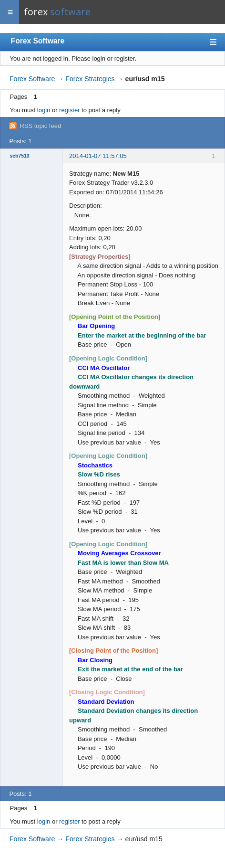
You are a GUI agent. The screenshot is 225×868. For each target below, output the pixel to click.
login (44, 110)
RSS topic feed (40, 126)
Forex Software (38, 41)
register (69, 110)
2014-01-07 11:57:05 (98, 156)
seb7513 (20, 156)
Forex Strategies (90, 79)
